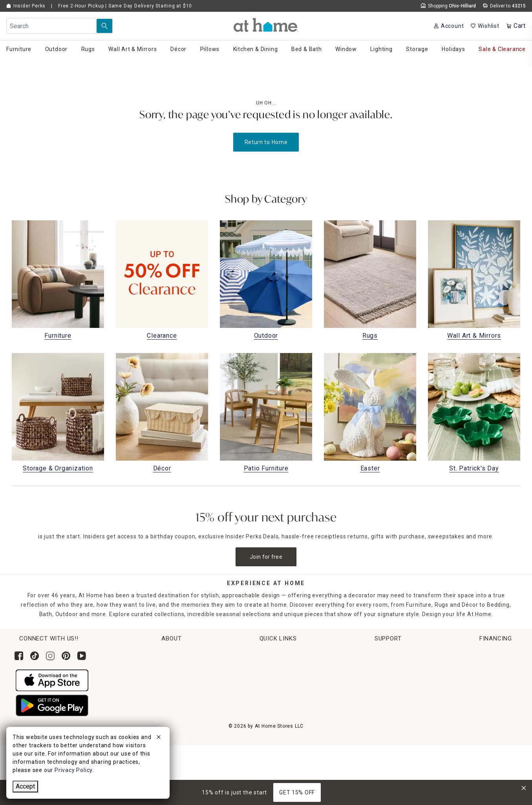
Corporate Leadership (149, 668)
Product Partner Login (380, 683)
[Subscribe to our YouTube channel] (82, 656)
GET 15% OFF (297, 792)
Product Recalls (371, 727)
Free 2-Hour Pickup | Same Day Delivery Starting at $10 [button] (125, 6)
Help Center (366, 653)
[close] (159, 738)
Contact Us (365, 668)
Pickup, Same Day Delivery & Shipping (268, 668)
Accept (25, 786)
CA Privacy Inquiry (375, 756)
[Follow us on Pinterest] (66, 656)
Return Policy (234, 683)
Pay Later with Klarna (470, 724)
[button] (266, 25)
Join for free (266, 557)
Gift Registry (233, 727)
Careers (130, 697)
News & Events (140, 683)
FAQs (357, 712)
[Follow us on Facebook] (19, 656)
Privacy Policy (369, 770)
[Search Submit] (104, 26)
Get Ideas (229, 697)
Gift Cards (230, 712)
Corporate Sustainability (153, 653)
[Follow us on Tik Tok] (35, 656)
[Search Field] (60, 26)
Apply (448, 695)
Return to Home (266, 142)
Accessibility (367, 697)
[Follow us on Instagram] (50, 656)
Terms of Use (368, 741)
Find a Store (136, 712)
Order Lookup (235, 653)
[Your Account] (449, 26)
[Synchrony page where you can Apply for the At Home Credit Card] (459, 666)
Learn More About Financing (479, 709)
